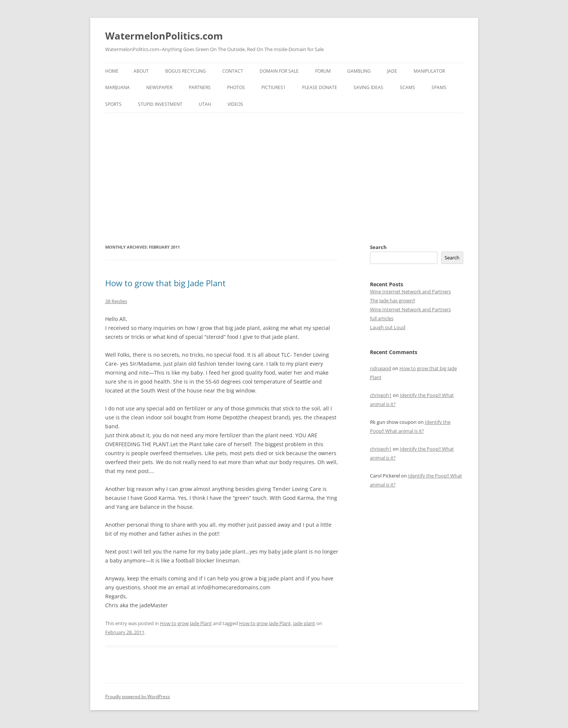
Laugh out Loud (388, 327)
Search (378, 247)
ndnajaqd (381, 368)
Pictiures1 (274, 87)
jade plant (304, 623)
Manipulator (429, 71)
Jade (392, 71)
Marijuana (117, 87)
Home (112, 71)
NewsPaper (159, 87)
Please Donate (320, 87)
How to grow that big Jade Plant (165, 283)
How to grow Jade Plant (186, 623)
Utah (205, 104)
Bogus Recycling (186, 71)
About (141, 71)
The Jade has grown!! (393, 300)
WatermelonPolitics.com (164, 36)
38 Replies (116, 301)
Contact (233, 71)
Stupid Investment (160, 104)
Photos (236, 87)
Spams (439, 87)
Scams (407, 87)
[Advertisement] (284, 178)
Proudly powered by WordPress (138, 697)
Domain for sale (279, 71)
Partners (200, 87)
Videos (235, 104)
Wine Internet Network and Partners (410, 291)
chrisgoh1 (381, 395)
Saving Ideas (368, 87)
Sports (113, 104)
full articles (382, 318)
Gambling (359, 71)
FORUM (323, 71)
